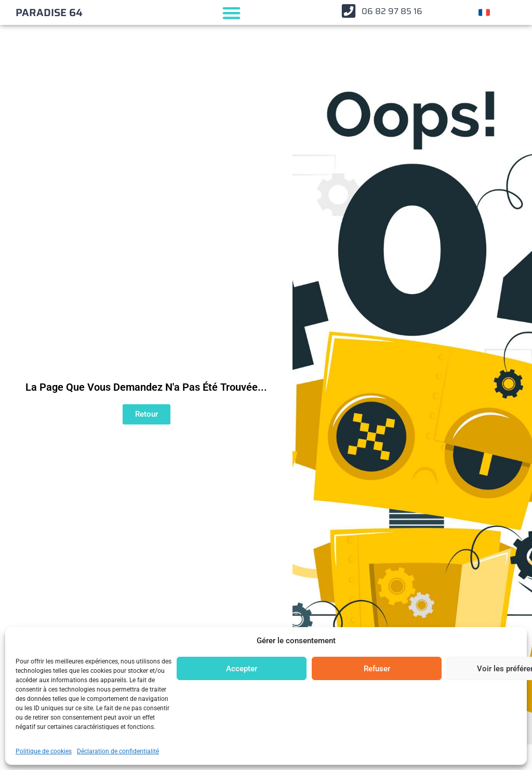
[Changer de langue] (484, 12)
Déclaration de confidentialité (118, 751)
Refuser (377, 669)
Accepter (242, 669)
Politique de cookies (44, 751)
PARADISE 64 (49, 12)
